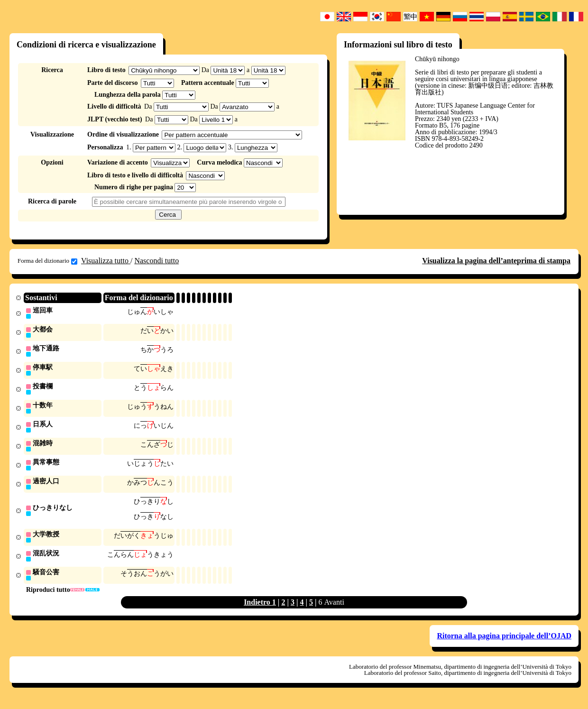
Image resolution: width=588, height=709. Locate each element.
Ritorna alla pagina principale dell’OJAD (504, 643)
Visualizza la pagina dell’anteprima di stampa (496, 261)
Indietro (258, 609)
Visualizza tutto (106, 261)
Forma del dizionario (47, 261)
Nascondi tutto (156, 261)
